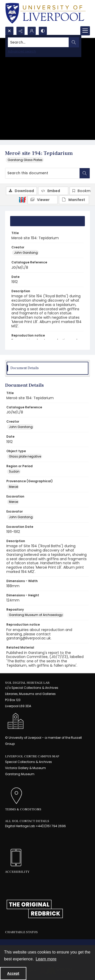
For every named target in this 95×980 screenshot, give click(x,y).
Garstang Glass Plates (25, 160)
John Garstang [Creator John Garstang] (26, 253)
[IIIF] (22, 199)
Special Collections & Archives (29, 762)
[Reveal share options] (21, 31)
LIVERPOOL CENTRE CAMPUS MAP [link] (32, 756)
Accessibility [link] (17, 872)
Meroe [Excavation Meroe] (13, 502)
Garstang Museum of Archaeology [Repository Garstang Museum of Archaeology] (36, 615)
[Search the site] (38, 42)
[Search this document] (42, 173)
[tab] (48, 221)
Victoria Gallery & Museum (25, 768)
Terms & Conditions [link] (23, 809)
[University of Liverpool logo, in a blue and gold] (45, 13)
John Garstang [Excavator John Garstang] (21, 517)
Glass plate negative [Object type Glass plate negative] (25, 456)
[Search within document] (85, 173)
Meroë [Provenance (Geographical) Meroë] (13, 487)
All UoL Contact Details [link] (27, 821)
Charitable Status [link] (21, 932)
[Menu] (85, 31)
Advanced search (22, 51)
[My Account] (32, 31)
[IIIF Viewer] (43, 200)
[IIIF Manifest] (74, 200)
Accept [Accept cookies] (13, 973)
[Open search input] (9, 31)
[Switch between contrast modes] (43, 31)
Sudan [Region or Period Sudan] (14, 471)
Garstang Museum (20, 774)
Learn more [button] (46, 959)
